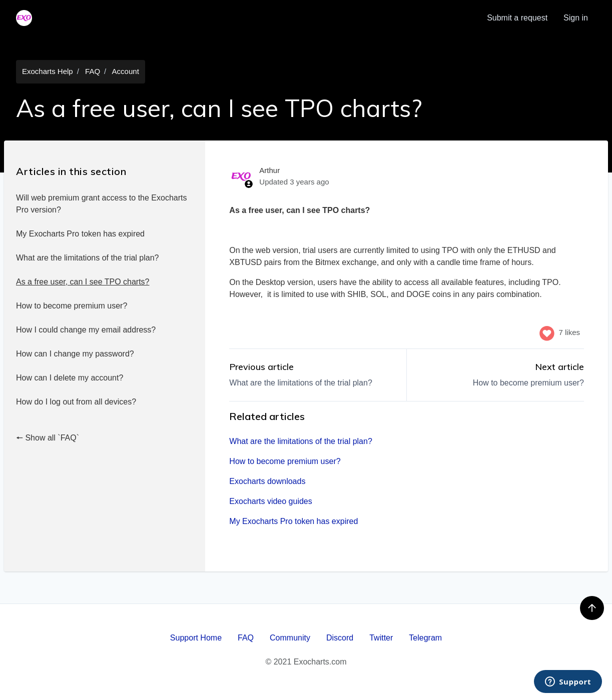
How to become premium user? (72, 306)
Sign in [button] (576, 18)
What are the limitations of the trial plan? (87, 258)
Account (126, 71)
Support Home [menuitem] (196, 638)
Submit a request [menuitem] (517, 18)
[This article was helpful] (547, 332)
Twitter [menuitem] (381, 638)
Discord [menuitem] (340, 638)
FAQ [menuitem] (246, 638)
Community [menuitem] (290, 638)
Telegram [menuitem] (425, 638)
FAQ (93, 71)
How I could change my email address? (86, 330)
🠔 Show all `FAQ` (48, 438)
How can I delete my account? (70, 378)
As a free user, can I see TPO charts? (83, 282)
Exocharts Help (48, 71)
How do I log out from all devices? (76, 402)
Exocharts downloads (267, 481)
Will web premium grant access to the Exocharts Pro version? (101, 204)
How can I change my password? (75, 354)
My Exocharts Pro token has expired (80, 234)
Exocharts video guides (270, 501)
